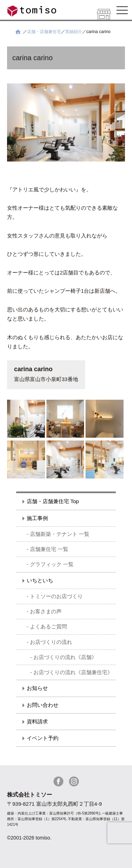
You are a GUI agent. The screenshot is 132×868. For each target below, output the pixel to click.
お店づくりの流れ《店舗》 (65, 657)
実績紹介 (74, 32)
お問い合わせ (43, 705)
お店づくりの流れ (51, 642)
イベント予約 (43, 738)
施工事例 (37, 518)
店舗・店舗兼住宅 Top (53, 501)
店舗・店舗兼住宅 (44, 32)
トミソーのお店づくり (56, 596)
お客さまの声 (46, 611)
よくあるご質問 (48, 626)
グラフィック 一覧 (52, 564)
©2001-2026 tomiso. (29, 838)
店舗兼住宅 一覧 (49, 549)
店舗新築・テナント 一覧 (60, 534)
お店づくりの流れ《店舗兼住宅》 (73, 672)
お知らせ (37, 688)
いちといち (40, 580)
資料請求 (37, 721)
